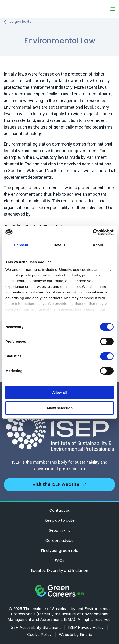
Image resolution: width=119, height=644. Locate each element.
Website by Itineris (75, 635)
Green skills (59, 531)
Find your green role (60, 551)
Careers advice (59, 541)
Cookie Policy (42, 635)
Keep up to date (60, 520)
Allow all (59, 392)
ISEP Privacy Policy (88, 627)
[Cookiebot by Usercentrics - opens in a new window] (93, 232)
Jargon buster (21, 22)
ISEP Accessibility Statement (37, 627)
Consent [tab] (21, 245)
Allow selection (60, 408)
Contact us (60, 511)
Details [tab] (59, 245)
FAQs (60, 561)
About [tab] (98, 245)
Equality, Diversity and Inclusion (59, 571)
